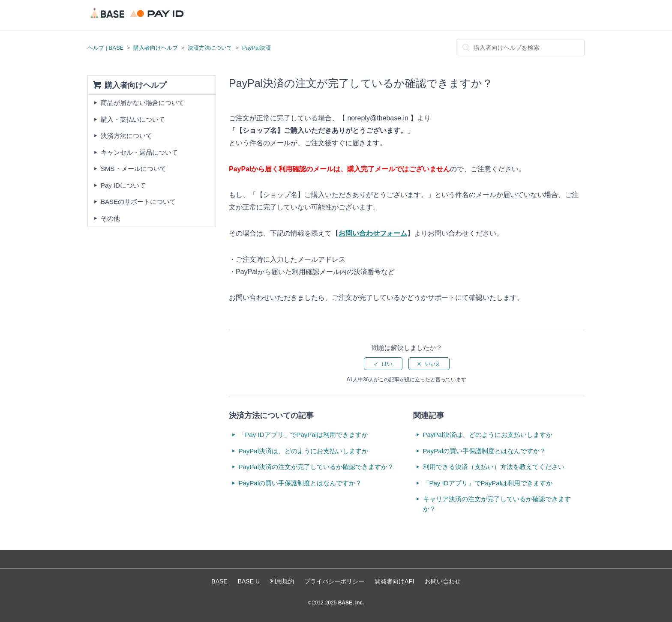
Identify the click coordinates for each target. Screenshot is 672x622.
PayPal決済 (256, 48)
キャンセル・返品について (139, 152)
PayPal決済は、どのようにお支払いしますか (304, 451)
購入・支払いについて (133, 119)
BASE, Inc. (350, 603)
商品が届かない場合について (142, 103)
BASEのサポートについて (138, 202)
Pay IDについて (123, 185)
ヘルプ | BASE (105, 48)
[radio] (383, 364)
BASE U (249, 581)
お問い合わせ (443, 581)
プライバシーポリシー (334, 581)
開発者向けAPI (394, 581)
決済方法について (210, 48)
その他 (110, 218)
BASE (219, 581)
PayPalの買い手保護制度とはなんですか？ (300, 483)
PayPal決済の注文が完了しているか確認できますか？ (316, 467)
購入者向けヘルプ (156, 48)
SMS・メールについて (133, 169)
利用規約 (282, 581)
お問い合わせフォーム (373, 233)
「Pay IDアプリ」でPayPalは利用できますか (304, 435)
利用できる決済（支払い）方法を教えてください (494, 467)
